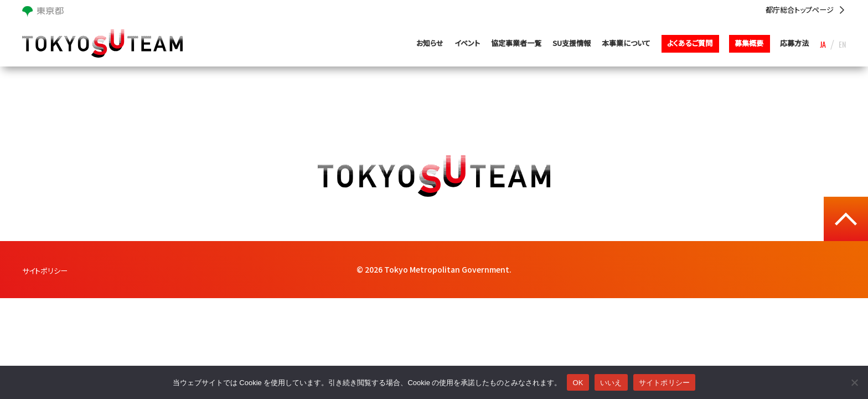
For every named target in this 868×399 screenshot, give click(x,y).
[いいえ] (854, 382)
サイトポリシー (46, 270)
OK (578, 383)
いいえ (611, 383)
